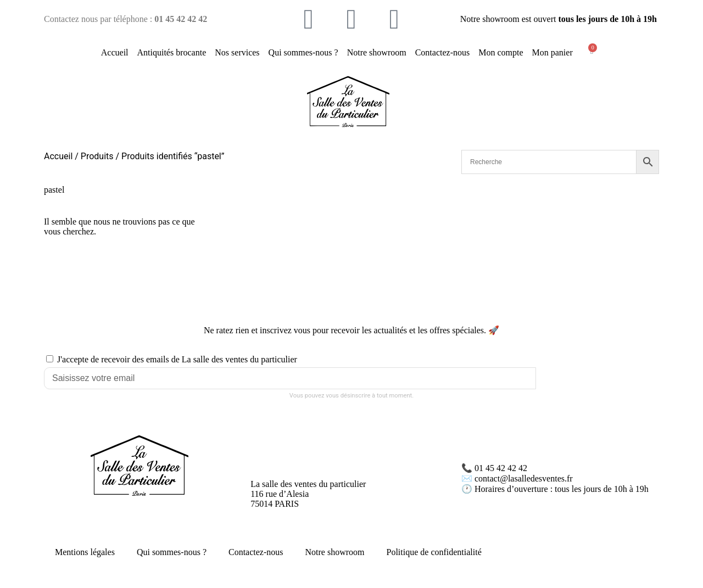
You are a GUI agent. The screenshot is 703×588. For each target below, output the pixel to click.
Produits (97, 156)
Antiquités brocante (172, 52)
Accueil (115, 52)
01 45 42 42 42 (501, 468)
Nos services (237, 52)
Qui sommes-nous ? (303, 52)
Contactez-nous (443, 52)
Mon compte (501, 52)
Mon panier (553, 52)
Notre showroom (377, 52)
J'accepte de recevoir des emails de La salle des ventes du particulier (177, 359)
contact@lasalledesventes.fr (524, 478)
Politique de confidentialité (434, 552)
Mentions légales (85, 552)
